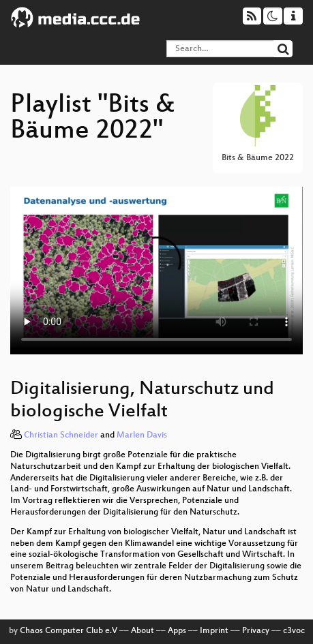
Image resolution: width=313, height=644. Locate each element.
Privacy (256, 631)
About (143, 631)
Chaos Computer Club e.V (69, 631)
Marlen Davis (142, 435)
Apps (177, 631)
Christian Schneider (61, 435)
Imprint (214, 631)
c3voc (294, 631)
